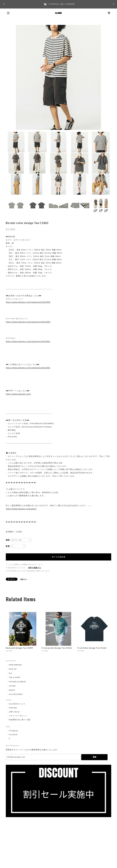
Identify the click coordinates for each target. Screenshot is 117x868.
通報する (24, 579)
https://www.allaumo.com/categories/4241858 (28, 302)
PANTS (12, 690)
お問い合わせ (14, 712)
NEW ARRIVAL (15, 665)
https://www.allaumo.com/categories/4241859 (28, 322)
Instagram (13, 730)
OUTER (12, 686)
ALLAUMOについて (17, 704)
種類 (8, 540)
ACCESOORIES (16, 694)
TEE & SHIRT (15, 677)
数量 (8, 546)
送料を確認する (35, 568)
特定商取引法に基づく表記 (20, 720)
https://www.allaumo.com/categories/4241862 (28, 368)
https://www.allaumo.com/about (21, 509)
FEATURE (13, 708)
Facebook (13, 734)
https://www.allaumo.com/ (18, 394)
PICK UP (13, 669)
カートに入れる (58, 557)
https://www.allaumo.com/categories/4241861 (28, 342)
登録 (94, 757)
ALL (11, 673)
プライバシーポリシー (18, 716)
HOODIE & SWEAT (17, 682)
